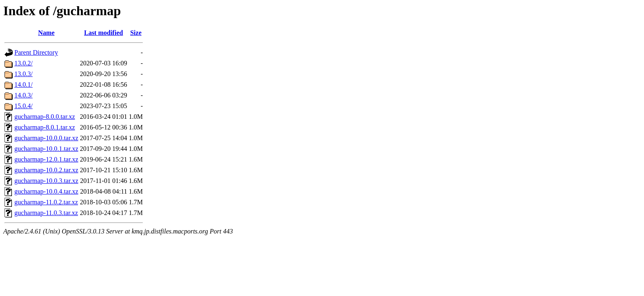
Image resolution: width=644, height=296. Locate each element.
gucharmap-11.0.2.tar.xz (46, 202)
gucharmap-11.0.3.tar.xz (46, 213)
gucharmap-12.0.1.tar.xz (46, 159)
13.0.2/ (23, 63)
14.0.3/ (23, 95)
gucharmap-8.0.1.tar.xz (45, 127)
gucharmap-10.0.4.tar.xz (46, 191)
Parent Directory (36, 52)
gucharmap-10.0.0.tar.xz (46, 138)
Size (136, 33)
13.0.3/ (23, 74)
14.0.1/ (23, 84)
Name (46, 33)
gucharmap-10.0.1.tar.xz (46, 149)
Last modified (104, 33)
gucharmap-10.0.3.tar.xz (46, 181)
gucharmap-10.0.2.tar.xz (46, 170)
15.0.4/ (23, 106)
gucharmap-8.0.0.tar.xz (45, 117)
